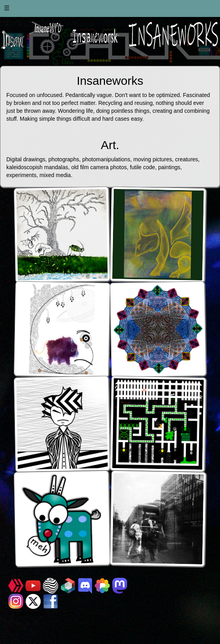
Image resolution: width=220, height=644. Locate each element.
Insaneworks (29, 613)
